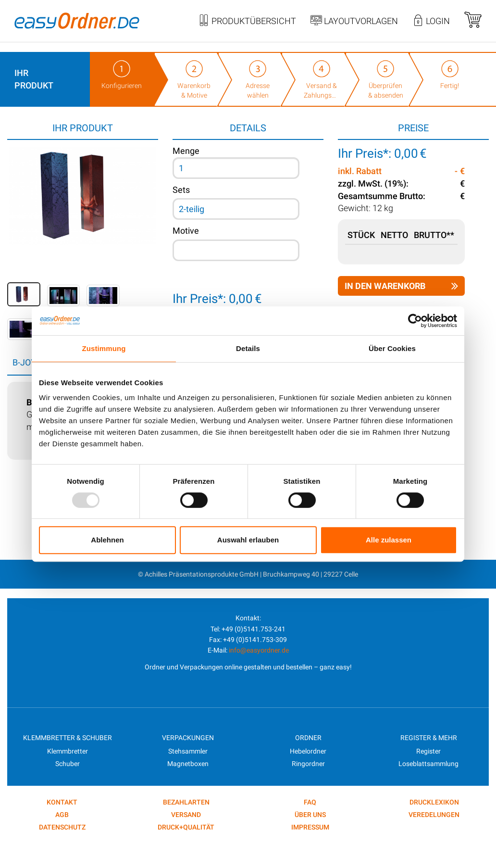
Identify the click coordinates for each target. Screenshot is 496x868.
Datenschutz (62, 827)
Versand (186, 815)
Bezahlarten (186, 802)
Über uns (310, 815)
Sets (181, 190)
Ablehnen (107, 540)
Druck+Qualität (186, 827)
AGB (62, 815)
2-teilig (192, 209)
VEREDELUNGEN (434, 815)
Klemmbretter (68, 751)
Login (431, 22)
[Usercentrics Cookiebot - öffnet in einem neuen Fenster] (415, 321)
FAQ (310, 802)
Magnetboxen (188, 764)
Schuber (68, 764)
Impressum (310, 827)
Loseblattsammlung (428, 764)
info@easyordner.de (259, 650)
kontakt (62, 802)
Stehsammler (188, 751)
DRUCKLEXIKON (434, 802)
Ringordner (308, 764)
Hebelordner (308, 751)
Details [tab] (248, 348)
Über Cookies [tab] (392, 348)
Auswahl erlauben (248, 540)
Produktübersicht (247, 22)
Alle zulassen (389, 540)
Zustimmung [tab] (104, 348)
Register (428, 751)
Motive (186, 231)
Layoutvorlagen (354, 22)
